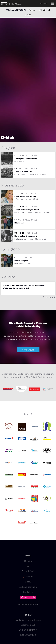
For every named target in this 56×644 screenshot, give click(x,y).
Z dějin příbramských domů (27, 209)
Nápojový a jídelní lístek (40, 10)
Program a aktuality (16, 10)
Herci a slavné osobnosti (26, 236)
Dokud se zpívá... (22, 261)
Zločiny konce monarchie (26, 158)
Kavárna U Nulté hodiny (25, 196)
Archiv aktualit (49, 297)
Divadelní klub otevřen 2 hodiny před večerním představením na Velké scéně (24, 287)
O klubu (28, 15)
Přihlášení (44, 4)
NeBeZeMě (19, 223)
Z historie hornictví (23, 172)
